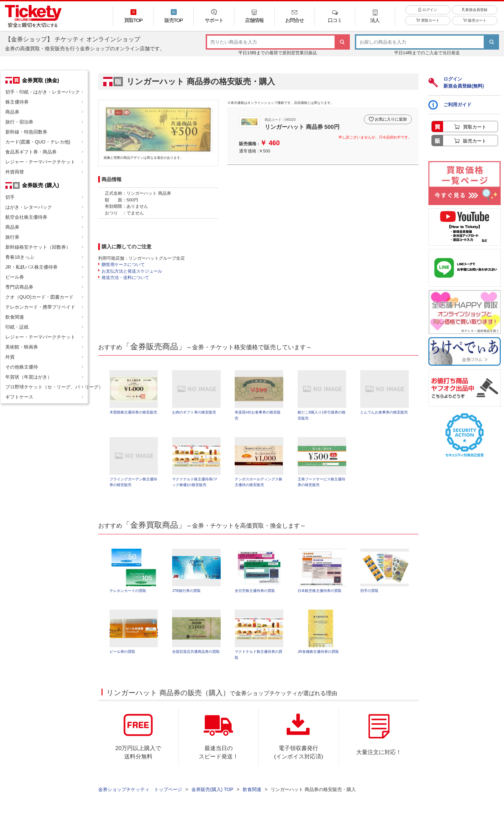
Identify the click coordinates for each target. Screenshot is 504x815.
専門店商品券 (19, 287)
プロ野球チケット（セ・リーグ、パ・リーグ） (47, 387)
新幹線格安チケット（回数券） (38, 247)
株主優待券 (17, 102)
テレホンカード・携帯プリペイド (40, 307)
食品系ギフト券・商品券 (31, 152)
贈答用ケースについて (123, 265)
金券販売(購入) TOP (212, 792)
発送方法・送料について (125, 277)
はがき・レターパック (29, 207)
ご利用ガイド (450, 105)
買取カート (428, 24)
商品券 (12, 112)
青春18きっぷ (20, 257)
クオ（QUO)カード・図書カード (39, 297)
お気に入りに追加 (390, 118)
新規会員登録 (475, 13)
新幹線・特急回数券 (26, 132)
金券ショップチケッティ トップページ (140, 792)
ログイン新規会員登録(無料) (456, 82)
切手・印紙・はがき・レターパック (43, 92)
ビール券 (15, 277)
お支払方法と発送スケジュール (132, 271)
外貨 (10, 357)
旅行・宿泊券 (19, 122)
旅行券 (12, 237)
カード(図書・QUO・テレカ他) (38, 142)
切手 (10, 197)
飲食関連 (15, 317)
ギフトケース (19, 397)
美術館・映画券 (22, 347)
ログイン (428, 13)
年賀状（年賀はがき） (29, 377)
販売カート (475, 24)
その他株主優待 (22, 367)
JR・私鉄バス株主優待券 (31, 267)
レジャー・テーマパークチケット (40, 162)
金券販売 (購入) (40, 185)
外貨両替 (15, 172)
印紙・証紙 (17, 327)
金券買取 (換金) (40, 80)
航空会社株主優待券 (26, 217)
